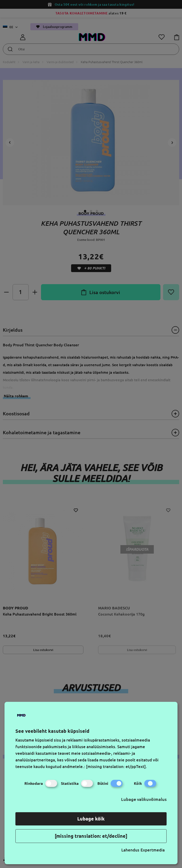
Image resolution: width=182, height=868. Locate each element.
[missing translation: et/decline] (91, 836)
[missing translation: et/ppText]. (116, 766)
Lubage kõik (91, 819)
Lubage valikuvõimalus (144, 799)
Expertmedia (153, 850)
